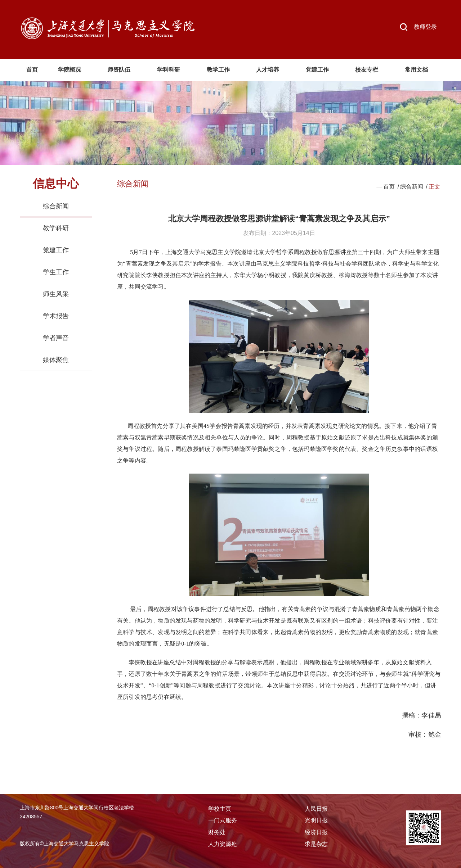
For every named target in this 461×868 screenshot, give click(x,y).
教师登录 (425, 27)
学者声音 (56, 338)
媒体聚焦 (56, 360)
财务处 (217, 832)
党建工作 (56, 250)
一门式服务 (223, 820)
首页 (389, 187)
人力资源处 (223, 844)
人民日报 (316, 809)
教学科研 (56, 228)
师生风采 (56, 294)
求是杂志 (316, 844)
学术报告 (56, 316)
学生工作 (56, 272)
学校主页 (220, 809)
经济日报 (316, 832)
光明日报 (316, 820)
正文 (434, 187)
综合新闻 (56, 206)
